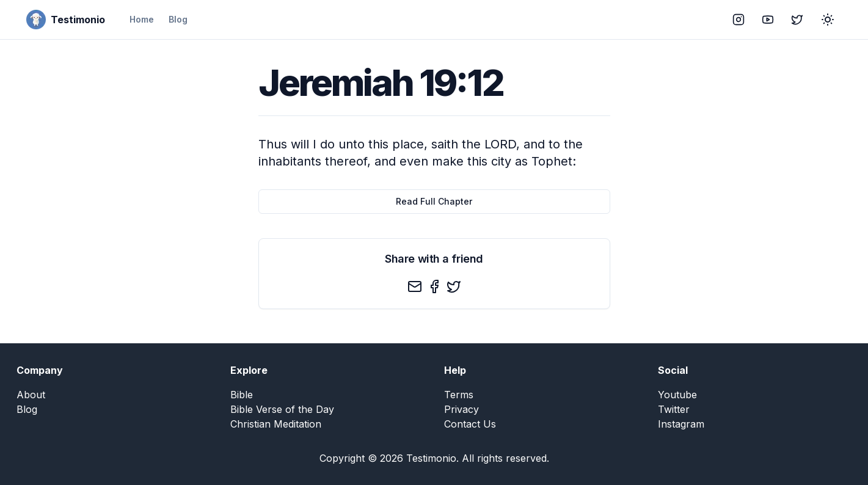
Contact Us (470, 424)
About (31, 395)
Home (142, 19)
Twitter (674, 409)
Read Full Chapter (434, 201)
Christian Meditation (276, 424)
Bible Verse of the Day (282, 409)
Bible (242, 395)
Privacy (461, 409)
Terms (459, 395)
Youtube (677, 395)
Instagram (681, 424)
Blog (178, 19)
